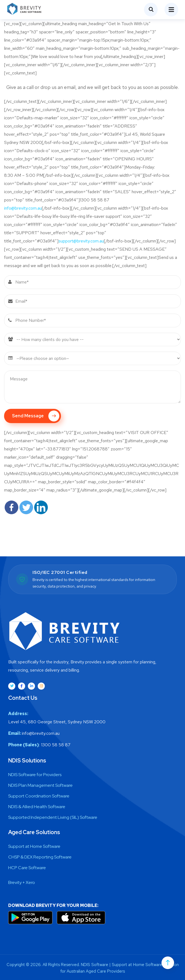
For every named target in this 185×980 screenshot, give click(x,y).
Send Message (36, 416)
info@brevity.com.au (23, 208)
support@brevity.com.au (81, 241)
